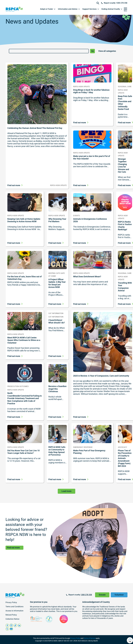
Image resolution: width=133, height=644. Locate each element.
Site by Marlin (93, 641)
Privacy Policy (75, 638)
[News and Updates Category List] (111, 51)
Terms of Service (89, 638)
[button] (48, 9)
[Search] (49, 51)
